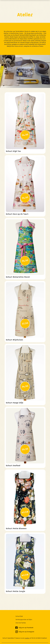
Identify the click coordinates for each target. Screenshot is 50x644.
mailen (27, 638)
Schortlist (19, 616)
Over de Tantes (21, 623)
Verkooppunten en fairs (24, 620)
